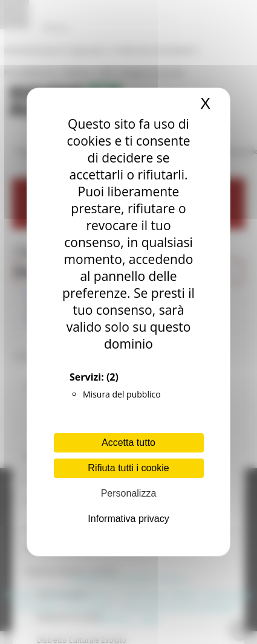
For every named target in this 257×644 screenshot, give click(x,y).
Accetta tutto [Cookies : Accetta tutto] (128, 443)
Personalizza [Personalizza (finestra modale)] (129, 493)
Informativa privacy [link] (128, 519)
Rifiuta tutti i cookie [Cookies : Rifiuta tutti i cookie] (128, 468)
